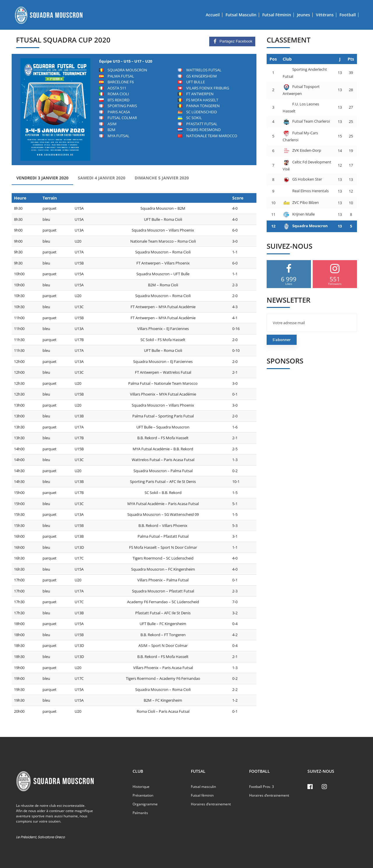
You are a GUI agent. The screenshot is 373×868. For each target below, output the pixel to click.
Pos (273, 59)
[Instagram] (324, 787)
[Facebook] (310, 787)
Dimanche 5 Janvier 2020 (162, 178)
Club (287, 59)
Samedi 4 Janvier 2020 (102, 178)
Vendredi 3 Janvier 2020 (42, 178)
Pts (351, 59)
